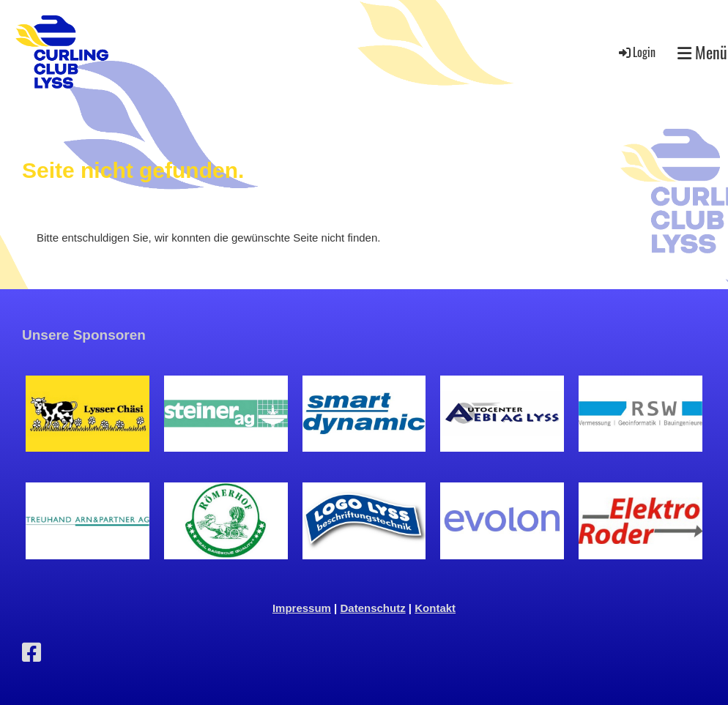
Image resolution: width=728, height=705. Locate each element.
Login (636, 52)
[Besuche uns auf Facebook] (31, 653)
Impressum (302, 608)
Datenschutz (373, 608)
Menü (702, 52)
